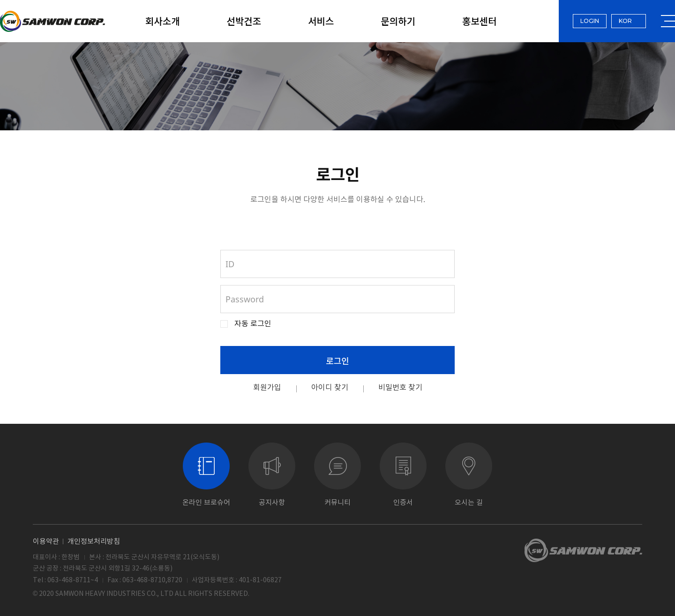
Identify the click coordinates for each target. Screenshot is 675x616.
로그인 (337, 361)
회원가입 (267, 387)
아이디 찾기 (330, 387)
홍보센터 (480, 21)
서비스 (321, 21)
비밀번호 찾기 (400, 387)
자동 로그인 (253, 324)
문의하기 (398, 21)
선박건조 (244, 21)
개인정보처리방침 (94, 541)
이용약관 (46, 541)
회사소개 (163, 21)
